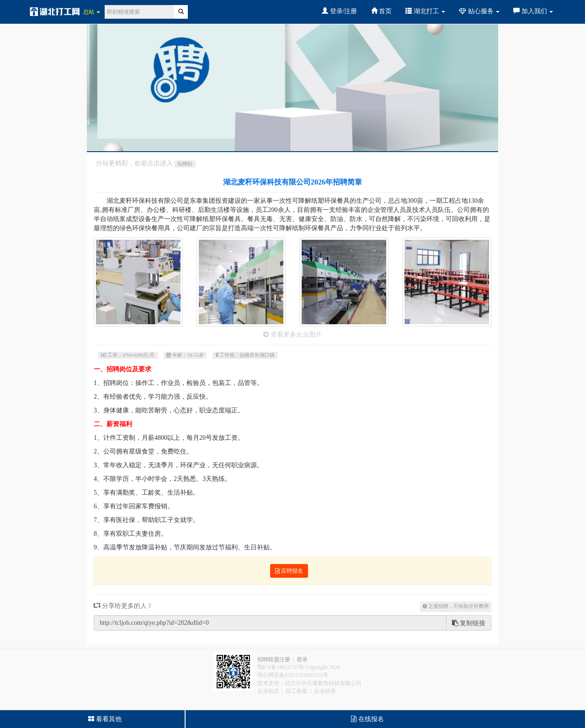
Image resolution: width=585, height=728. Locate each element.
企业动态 (268, 691)
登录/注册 (339, 11)
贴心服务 (479, 11)
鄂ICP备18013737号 (281, 667)
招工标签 (297, 691)
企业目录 (325, 691)
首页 (382, 11)
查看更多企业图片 (292, 335)
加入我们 (533, 11)
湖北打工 (425, 11)
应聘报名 (289, 571)
